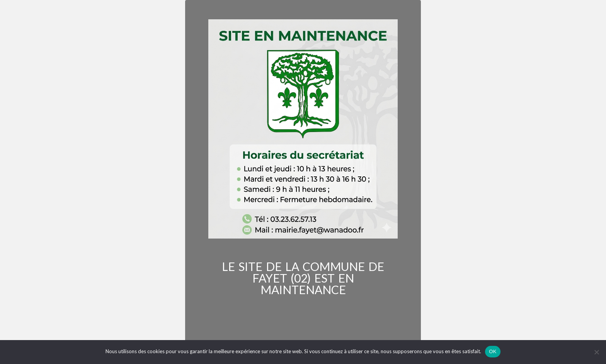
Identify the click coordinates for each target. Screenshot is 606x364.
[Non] (596, 352)
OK (493, 351)
